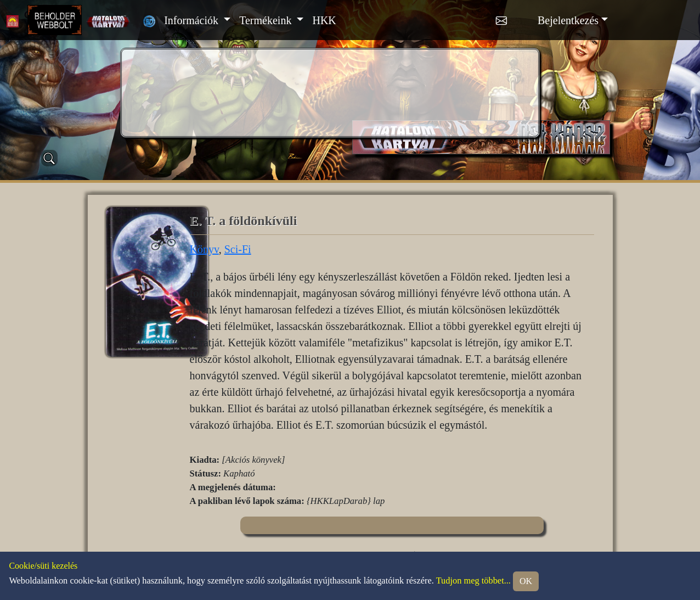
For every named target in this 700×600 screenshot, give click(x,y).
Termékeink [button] (267, 20)
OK (526, 581)
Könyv (204, 249)
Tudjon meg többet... (473, 580)
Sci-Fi (238, 249)
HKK (324, 20)
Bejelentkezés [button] (568, 20)
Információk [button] (193, 20)
